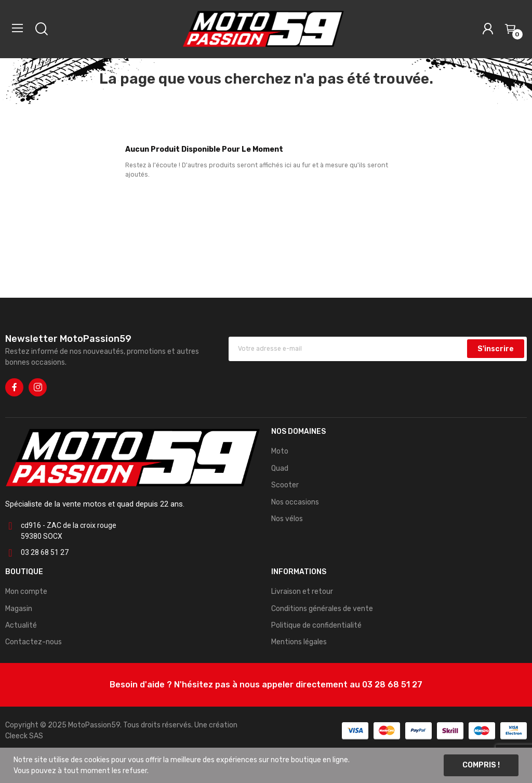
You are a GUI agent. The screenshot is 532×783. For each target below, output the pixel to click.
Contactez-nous (34, 642)
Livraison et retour (302, 592)
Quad (280, 468)
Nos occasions (295, 502)
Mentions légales (299, 642)
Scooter (285, 485)
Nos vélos (287, 519)
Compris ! (481, 765)
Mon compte (26, 592)
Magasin (19, 609)
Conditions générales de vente (322, 609)
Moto (280, 451)
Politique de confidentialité (316, 625)
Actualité (21, 625)
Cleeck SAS (24, 736)
